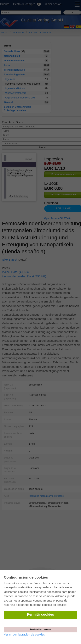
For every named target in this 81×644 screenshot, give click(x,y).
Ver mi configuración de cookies (24, 634)
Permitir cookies (40, 614)
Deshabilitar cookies (40, 629)
